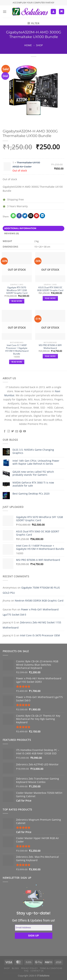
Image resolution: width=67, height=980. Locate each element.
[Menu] (5, 12)
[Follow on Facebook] (5, 431)
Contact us (37, 971)
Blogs (15, 968)
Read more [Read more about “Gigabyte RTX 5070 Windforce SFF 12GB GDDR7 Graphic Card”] (17, 301)
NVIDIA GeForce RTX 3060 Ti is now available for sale (33, 484)
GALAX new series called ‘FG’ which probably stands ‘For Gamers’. (33, 473)
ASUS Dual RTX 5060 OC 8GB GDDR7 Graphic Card (50, 289)
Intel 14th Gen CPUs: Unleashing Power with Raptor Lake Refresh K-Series (36, 462)
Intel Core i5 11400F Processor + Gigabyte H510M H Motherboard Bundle (17, 350)
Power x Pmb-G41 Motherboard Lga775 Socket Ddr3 (31, 612)
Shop (39, 45)
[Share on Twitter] (25, 216)
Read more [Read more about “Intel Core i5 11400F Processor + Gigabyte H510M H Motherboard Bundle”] (17, 362)
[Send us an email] (17, 431)
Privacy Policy (29, 968)
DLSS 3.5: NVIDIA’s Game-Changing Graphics (33, 451)
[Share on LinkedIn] (42, 216)
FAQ (26, 971)
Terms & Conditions (51, 968)
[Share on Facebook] (19, 216)
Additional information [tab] (20, 228)
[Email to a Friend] (31, 216)
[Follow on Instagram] (9, 431)
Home (28, 45)
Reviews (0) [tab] (12, 233)
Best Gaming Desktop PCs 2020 (31, 494)
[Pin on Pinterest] (36, 216)
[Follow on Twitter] (13, 431)
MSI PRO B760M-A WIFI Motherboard (50, 347)
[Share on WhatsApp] (13, 216)
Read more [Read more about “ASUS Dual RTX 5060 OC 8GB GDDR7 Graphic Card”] (50, 298)
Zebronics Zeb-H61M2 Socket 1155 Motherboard (32, 625)
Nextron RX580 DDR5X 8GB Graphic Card (39, 601)
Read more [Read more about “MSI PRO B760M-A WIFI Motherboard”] (50, 356)
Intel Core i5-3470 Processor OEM (40, 635)
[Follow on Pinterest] (21, 431)
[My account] (53, 12)
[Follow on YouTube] (25, 431)
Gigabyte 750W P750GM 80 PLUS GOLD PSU (31, 590)
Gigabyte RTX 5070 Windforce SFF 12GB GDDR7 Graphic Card (17, 290)
